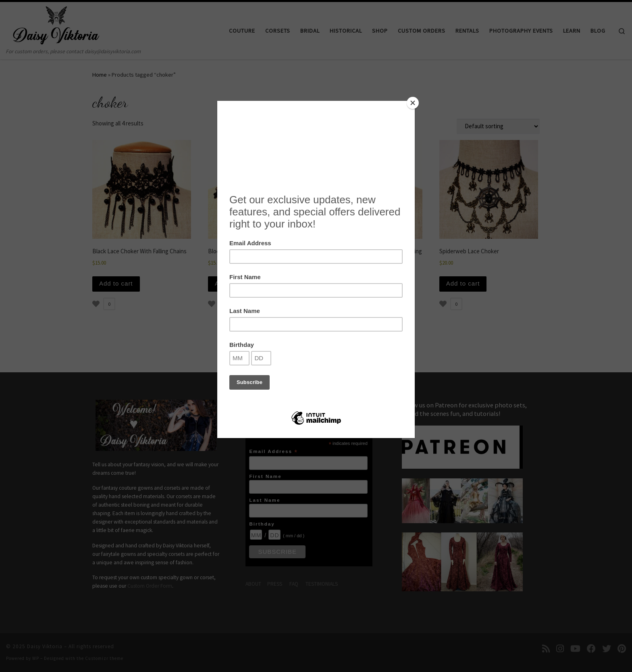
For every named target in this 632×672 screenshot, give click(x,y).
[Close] (413, 103)
